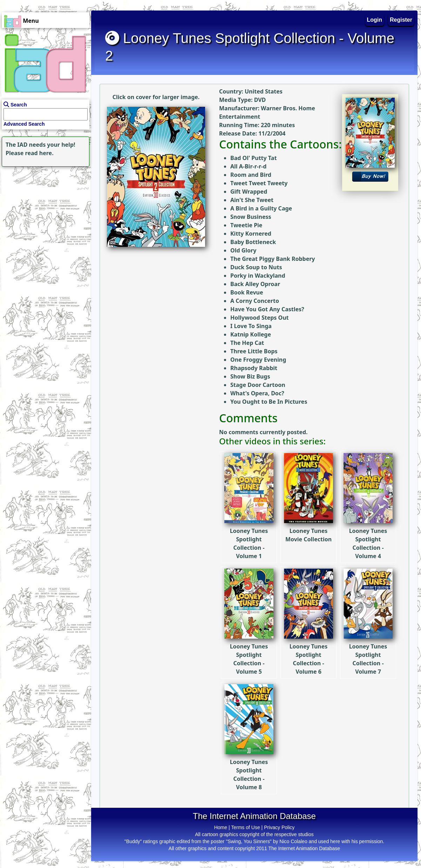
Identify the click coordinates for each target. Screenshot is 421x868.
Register (401, 20)
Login (375, 20)
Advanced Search (24, 124)
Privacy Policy (279, 827)
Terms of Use (245, 827)
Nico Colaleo (293, 841)
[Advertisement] (44, 212)
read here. (39, 153)
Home (221, 827)
